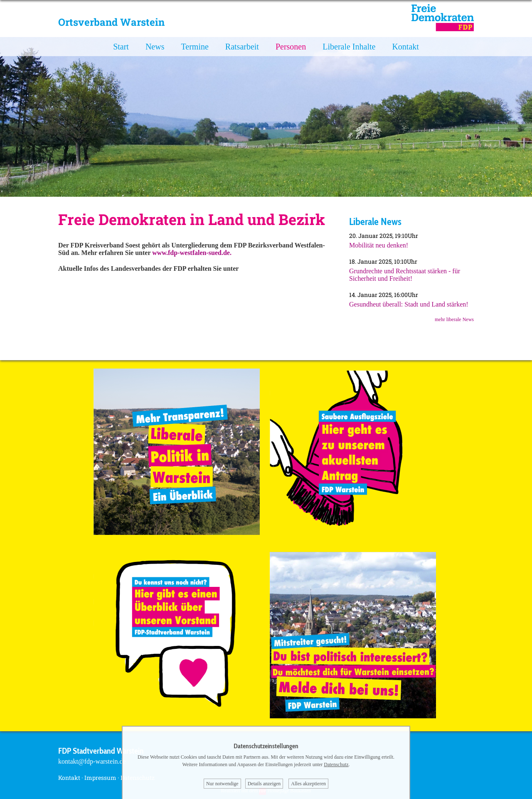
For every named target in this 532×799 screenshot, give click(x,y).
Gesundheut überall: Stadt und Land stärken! (409, 304)
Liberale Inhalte (349, 47)
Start (121, 47)
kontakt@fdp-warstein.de (92, 761)
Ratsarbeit (242, 47)
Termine (195, 47)
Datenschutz (336, 764)
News (155, 47)
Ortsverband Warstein (111, 22)
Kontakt (405, 47)
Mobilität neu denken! (379, 245)
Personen (291, 47)
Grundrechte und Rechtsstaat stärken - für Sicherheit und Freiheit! (405, 275)
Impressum (100, 778)
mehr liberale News (454, 319)
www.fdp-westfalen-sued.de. (192, 253)
